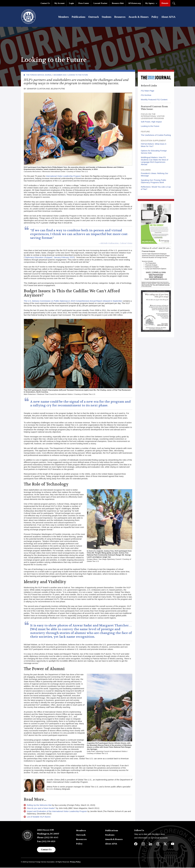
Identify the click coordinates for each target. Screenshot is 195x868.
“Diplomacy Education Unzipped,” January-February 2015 (49, 258)
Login (72, 3)
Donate (165, 3)
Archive (146, 96)
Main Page (148, 91)
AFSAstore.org (135, 3)
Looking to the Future (78, 75)
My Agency (150, 3)
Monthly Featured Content (154, 100)
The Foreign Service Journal (39, 75)
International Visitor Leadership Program (63, 177)
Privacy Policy (75, 862)
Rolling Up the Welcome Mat (39, 806)
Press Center (84, 3)
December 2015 (60, 75)
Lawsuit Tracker (100, 3)
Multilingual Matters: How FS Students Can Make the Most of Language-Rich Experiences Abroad (154, 161)
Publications (79, 17)
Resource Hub (118, 3)
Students (106, 17)
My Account (59, 3)
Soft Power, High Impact (151, 122)
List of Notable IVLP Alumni (39, 817)
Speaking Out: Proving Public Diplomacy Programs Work (154, 182)
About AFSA (168, 17)
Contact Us (45, 3)
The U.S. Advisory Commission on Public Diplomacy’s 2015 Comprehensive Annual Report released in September (73, 301)
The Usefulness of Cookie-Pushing (156, 136)
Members (63, 17)
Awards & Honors (138, 17)
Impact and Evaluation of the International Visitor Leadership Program (57, 812)
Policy (155, 17)
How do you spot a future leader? (41, 809)
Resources (120, 17)
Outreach (94, 17)
